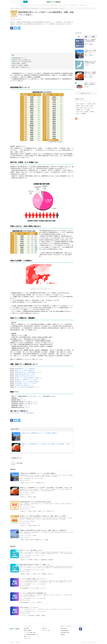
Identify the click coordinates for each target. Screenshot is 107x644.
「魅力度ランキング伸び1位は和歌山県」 (24, 370)
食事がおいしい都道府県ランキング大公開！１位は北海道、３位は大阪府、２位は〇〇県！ (46, 488)
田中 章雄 (20, 463)
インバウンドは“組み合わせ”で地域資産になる (33, 593)
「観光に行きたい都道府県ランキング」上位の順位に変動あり (39, 433)
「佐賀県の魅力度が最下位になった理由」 (25, 374)
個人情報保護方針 (65, 630)
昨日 (79, 37)
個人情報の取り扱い (65, 632)
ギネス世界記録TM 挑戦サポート (31, 634)
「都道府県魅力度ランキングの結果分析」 (25, 369)
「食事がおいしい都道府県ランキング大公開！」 (26, 380)
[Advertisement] (42, 41)
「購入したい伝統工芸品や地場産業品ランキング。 (27, 387)
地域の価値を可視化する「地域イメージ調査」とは (35, 565)
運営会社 (63, 634)
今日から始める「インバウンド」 (29, 607)
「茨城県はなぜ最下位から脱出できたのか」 (25, 376)
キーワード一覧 (46, 630)
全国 (32, 478)
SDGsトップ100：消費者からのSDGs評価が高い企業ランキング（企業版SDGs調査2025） (90, 84)
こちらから (38, 396)
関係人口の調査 (28, 630)
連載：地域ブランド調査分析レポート (21, 67)
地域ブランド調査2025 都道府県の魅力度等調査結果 (90, 40)
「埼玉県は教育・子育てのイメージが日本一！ (26, 383)
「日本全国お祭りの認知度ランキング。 (24, 385)
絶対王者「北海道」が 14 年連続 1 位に (22, 60)
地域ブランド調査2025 (89, 45)
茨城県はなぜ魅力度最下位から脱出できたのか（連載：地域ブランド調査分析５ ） (44, 530)
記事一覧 (44, 628)
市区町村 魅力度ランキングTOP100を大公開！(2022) (35, 502)
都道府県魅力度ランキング (19, 58)
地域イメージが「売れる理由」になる (31, 550)
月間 (93, 37)
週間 (86, 37)
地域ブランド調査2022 (39, 478)
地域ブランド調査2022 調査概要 (20, 65)
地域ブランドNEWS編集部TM (25, 555)
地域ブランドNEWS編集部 (25, 478)
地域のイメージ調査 (40, 555)
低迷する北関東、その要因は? (20, 63)
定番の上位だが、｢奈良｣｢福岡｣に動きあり (22, 62)
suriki (21, 493)
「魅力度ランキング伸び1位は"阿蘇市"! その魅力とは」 (28, 378)
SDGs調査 (87, 65)
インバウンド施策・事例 (41, 584)
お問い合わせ (64, 628)
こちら (39, 359)
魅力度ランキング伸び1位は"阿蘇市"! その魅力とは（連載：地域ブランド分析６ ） (44, 516)
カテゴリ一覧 (27, 639)
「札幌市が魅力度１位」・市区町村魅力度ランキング (28, 372)
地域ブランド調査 (88, 43)
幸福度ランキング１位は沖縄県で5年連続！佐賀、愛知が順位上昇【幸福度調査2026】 (90, 62)
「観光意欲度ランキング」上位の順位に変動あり (26, 381)
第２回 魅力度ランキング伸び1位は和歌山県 (22, 413)
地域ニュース (27, 637)
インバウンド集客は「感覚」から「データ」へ (33, 579)
